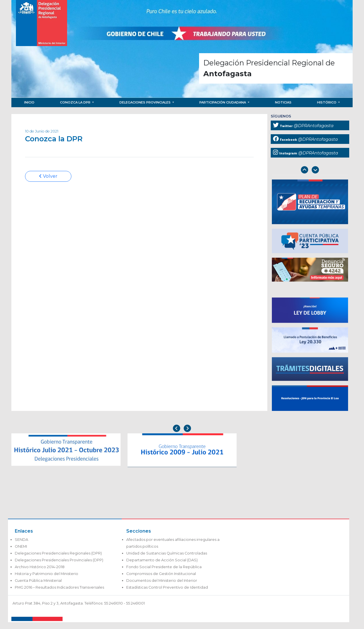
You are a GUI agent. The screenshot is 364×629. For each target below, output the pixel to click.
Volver (48, 176)
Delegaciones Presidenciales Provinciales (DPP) (59, 560)
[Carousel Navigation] (310, 170)
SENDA (21, 540)
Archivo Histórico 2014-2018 (40, 567)
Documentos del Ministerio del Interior (162, 581)
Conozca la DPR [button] (76, 102)
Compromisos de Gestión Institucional (161, 574)
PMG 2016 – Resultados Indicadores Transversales (59, 587)
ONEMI (21, 546)
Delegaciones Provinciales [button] (145, 102)
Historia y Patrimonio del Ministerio (46, 574)
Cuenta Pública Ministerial (38, 581)
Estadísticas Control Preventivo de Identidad (167, 587)
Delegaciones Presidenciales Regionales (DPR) (58, 553)
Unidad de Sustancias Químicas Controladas (167, 553)
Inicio (29, 102)
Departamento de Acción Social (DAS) (162, 560)
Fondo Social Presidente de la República (164, 567)
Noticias (283, 102)
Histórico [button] (327, 102)
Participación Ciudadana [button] (223, 102)
